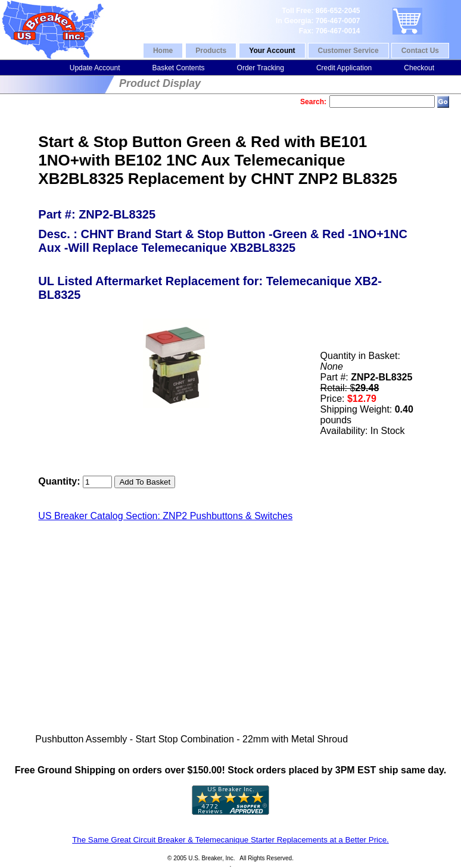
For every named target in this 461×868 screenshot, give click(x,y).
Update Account (95, 68)
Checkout (419, 68)
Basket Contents (178, 68)
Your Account (272, 51)
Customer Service (348, 51)
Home (163, 51)
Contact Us (420, 51)
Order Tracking (261, 68)
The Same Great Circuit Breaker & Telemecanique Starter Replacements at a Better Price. (230, 840)
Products (211, 51)
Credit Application (344, 68)
